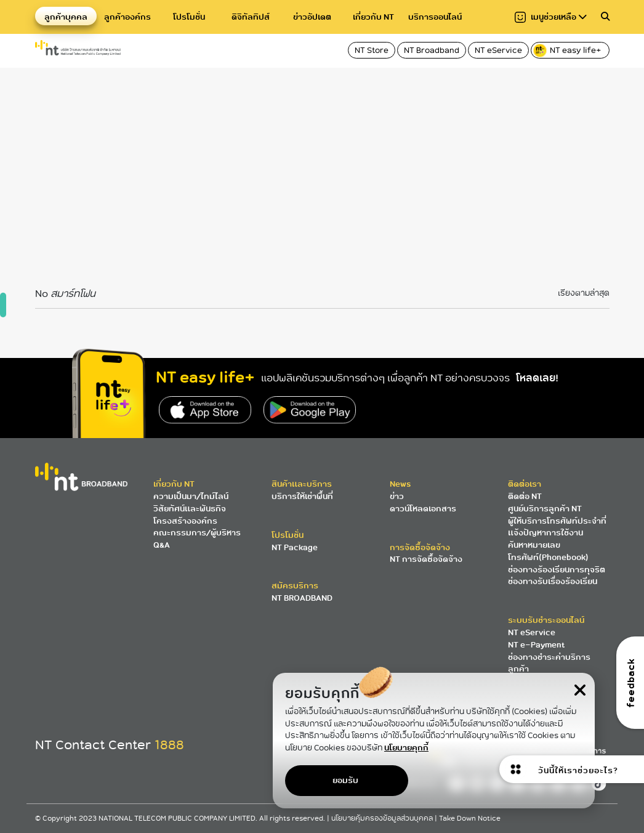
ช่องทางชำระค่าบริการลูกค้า (549, 663)
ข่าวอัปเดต (312, 17)
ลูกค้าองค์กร (127, 17)
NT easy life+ (568, 51)
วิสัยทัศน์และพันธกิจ (190, 509)
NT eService (498, 50)
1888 (169, 745)
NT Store (372, 50)
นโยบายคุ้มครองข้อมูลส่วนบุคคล (383, 819)
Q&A (162, 545)
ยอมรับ (345, 780)
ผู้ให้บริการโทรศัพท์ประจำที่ (557, 521)
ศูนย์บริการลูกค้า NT (545, 509)
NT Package (295, 547)
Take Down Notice (470, 819)
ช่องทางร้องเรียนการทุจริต (557, 570)
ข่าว (397, 496)
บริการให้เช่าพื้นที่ (302, 496)
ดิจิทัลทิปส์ (251, 17)
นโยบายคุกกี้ (406, 748)
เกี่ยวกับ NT (373, 17)
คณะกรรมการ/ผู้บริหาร (197, 533)
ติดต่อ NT (525, 496)
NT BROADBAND (302, 598)
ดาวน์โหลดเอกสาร (423, 509)
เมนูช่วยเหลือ (551, 17)
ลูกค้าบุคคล (66, 17)
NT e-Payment (536, 645)
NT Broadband (432, 50)
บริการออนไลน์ (435, 17)
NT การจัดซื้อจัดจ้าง (426, 559)
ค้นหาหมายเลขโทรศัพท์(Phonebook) (548, 551)
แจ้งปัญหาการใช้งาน (545, 533)
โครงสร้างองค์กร (185, 521)
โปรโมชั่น (189, 17)
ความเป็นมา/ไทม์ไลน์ (191, 496)
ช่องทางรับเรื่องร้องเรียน (553, 581)
